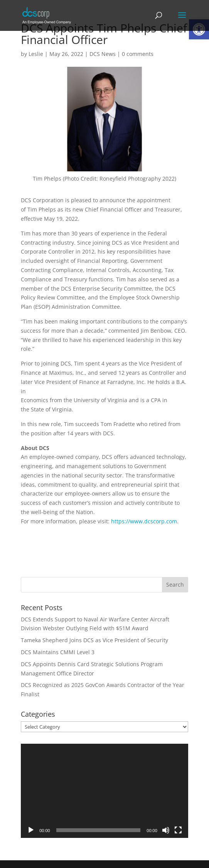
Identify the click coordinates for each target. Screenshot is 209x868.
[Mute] (166, 830)
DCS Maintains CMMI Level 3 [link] (58, 652)
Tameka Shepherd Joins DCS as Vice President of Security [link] (94, 640)
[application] (104, 791)
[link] (47, 15)
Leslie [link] (36, 54)
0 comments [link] (138, 54)
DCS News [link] (103, 54)
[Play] (31, 830)
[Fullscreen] (178, 830)
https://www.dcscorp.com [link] (144, 521)
